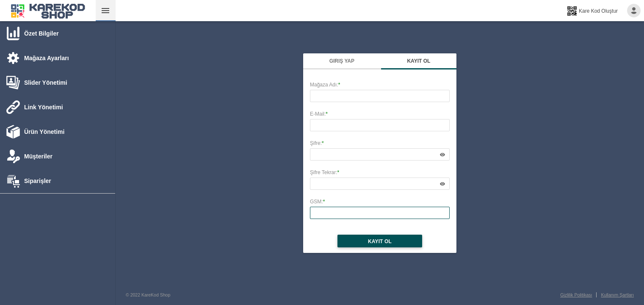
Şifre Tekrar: (323, 172)
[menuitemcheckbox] (105, 11)
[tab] (33, 33)
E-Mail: (318, 114)
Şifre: (316, 143)
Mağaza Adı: (324, 85)
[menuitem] (48, 11)
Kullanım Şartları (617, 295)
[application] (442, 154)
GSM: (316, 202)
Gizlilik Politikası (576, 295)
